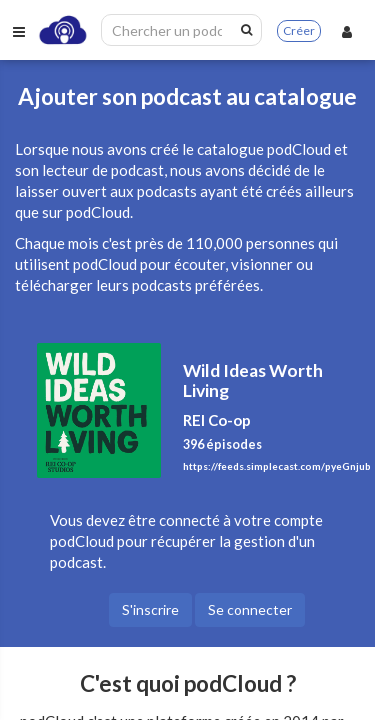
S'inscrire (150, 609)
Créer (299, 30)
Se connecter (250, 609)
